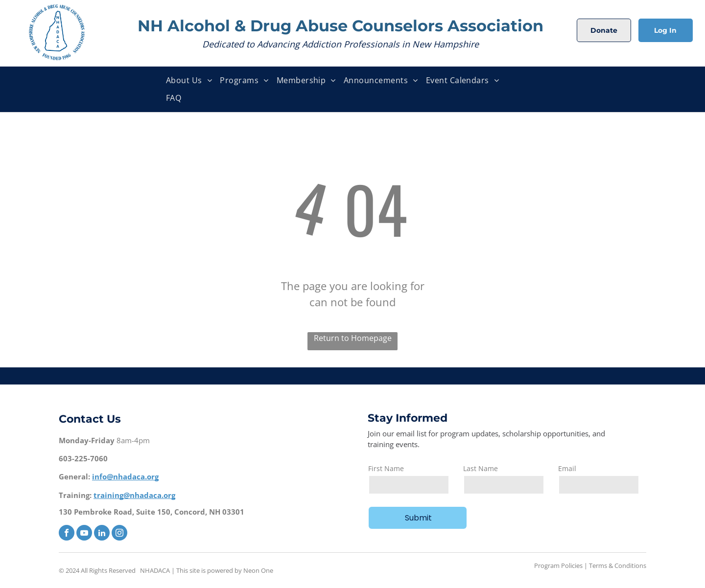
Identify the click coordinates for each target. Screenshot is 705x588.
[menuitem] (189, 80)
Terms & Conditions (618, 565)
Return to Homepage (353, 338)
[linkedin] (102, 534)
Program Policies (558, 565)
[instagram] (119, 534)
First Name (386, 468)
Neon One (258, 570)
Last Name (481, 468)
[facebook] (67, 534)
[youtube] (84, 534)
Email (567, 468)
